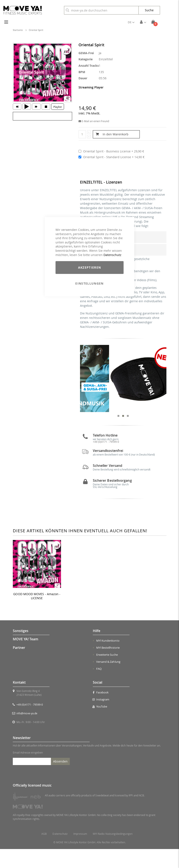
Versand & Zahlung (108, 681)
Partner (19, 667)
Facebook (101, 711)
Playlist (57, 107)
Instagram (101, 718)
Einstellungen (89, 283)
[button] (131, 22)
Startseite (18, 30)
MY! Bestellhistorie (108, 667)
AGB (44, 853)
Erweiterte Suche (107, 674)
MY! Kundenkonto (108, 660)
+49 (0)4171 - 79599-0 (30, 723)
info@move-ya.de (27, 732)
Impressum (80, 853)
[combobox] (101, 10)
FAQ (99, 688)
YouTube (100, 725)
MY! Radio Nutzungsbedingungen (113, 853)
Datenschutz (112, 255)
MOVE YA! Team (25, 658)
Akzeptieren (90, 267)
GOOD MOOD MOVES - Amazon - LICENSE (37, 615)
